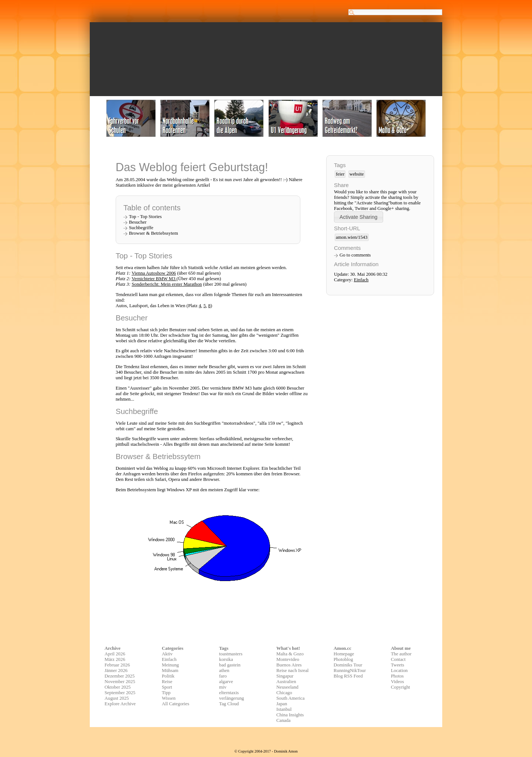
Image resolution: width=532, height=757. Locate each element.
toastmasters (231, 654)
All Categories (175, 704)
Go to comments (355, 255)
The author (401, 654)
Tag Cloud (229, 704)
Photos (397, 676)
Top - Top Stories (145, 217)
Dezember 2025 (120, 676)
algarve (226, 682)
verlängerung (232, 698)
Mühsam (170, 671)
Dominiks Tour (348, 665)
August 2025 (117, 698)
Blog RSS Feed (348, 676)
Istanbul (284, 709)
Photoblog (343, 659)
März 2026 (115, 659)
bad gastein (230, 665)
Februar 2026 (117, 665)
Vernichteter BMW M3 (154, 279)
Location (399, 671)
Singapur (285, 676)
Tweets (398, 665)
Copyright (400, 687)
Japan (282, 704)
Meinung (170, 665)
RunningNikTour (350, 671)
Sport (167, 687)
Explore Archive (120, 704)
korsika (226, 659)
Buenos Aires (289, 665)
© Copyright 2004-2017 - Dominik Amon (266, 751)
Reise (167, 682)
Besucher (138, 222)
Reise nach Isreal (292, 671)
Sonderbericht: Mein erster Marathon (167, 284)
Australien (286, 682)
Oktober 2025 (118, 687)
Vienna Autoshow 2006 (154, 273)
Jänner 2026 (116, 671)
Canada (283, 720)
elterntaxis (229, 693)
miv (223, 687)
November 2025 (120, 682)
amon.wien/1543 (352, 237)
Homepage (344, 654)
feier (340, 174)
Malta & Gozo (290, 654)
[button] (359, 217)
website (357, 174)
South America (290, 698)
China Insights (290, 715)
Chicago (284, 693)
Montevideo (288, 659)
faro (223, 676)
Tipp (166, 693)
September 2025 (120, 693)
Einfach (361, 280)
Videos (398, 682)
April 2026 (115, 654)
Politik (168, 676)
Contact (398, 659)
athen (224, 671)
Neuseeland (287, 687)
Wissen (169, 698)
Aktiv (167, 654)
